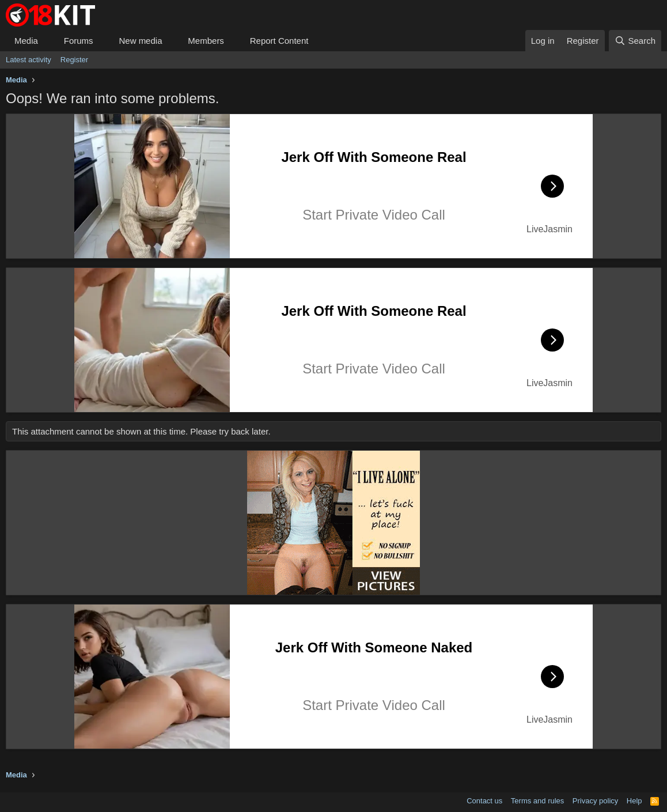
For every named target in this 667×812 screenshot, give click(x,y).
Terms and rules (537, 801)
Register (74, 60)
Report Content (279, 41)
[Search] (635, 41)
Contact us (484, 801)
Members (206, 41)
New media (140, 41)
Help (634, 801)
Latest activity (29, 60)
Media (26, 41)
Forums (79, 41)
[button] (47, 41)
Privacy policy (595, 801)
